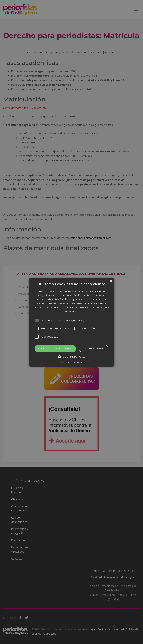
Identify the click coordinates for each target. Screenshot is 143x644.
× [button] (111, 281)
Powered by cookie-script (71, 362)
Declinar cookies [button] (94, 348)
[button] (72, 322)
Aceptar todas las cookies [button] (55, 348)
